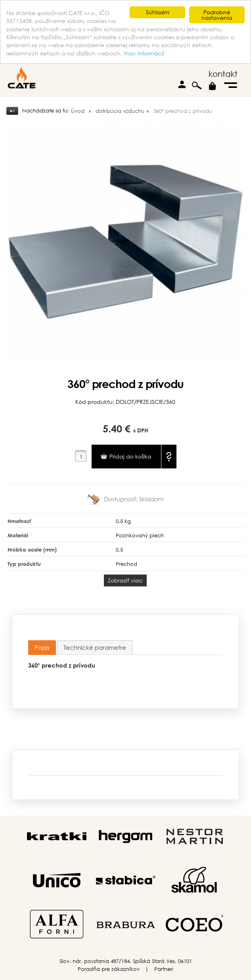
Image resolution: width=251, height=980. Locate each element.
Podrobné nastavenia (217, 15)
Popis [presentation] (42, 647)
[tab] (42, 648)
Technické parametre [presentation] (95, 647)
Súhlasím (158, 12)
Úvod (78, 111)
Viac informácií (144, 53)
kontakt (223, 74)
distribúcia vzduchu (120, 111)
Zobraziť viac (125, 580)
